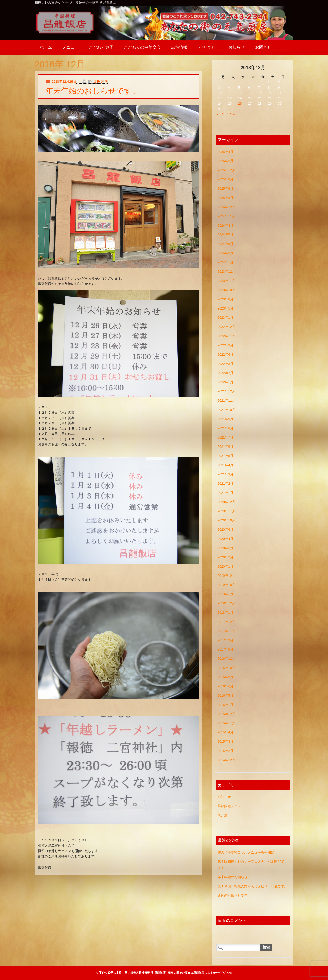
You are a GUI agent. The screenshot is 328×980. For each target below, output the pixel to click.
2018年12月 (226, 603)
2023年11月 (226, 281)
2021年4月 (225, 465)
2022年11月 (226, 336)
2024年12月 (226, 207)
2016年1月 (225, 705)
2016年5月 (225, 695)
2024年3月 (225, 253)
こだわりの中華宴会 (142, 47)
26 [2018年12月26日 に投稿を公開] (240, 104)
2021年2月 (225, 483)
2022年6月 (225, 354)
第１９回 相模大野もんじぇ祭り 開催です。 (253, 886)
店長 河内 (100, 82)
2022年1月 (225, 382)
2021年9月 (225, 419)
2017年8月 (225, 649)
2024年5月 (225, 244)
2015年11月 (226, 723)
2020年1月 (225, 566)
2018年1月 (225, 612)
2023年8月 (225, 299)
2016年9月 (225, 677)
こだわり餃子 (101, 47)
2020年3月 (225, 548)
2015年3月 (225, 742)
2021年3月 (225, 474)
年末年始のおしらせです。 (93, 91)
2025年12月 (226, 170)
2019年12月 (226, 576)
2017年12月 (226, 622)
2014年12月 (226, 760)
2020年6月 (225, 530)
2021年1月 (225, 493)
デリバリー (208, 47)
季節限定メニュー (231, 806)
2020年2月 (225, 557)
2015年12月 (226, 714)
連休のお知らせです (233, 895)
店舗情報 (179, 47)
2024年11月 (226, 216)
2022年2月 (225, 373)
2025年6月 (225, 189)
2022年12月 (226, 327)
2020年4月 (225, 539)
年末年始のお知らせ (233, 877)
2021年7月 (225, 437)
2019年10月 (226, 585)
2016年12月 (226, 659)
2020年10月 (226, 520)
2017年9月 (225, 640)
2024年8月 (225, 225)
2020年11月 (226, 511)
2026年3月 (225, 161)
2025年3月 (225, 198)
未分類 (223, 815)
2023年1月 (225, 318)
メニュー (70, 47)
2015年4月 (225, 732)
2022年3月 (225, 364)
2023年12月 (226, 271)
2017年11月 (226, 631)
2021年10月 (226, 410)
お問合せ (263, 47)
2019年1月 (225, 594)
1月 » (231, 114)
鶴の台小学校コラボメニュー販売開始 (246, 852)
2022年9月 (225, 345)
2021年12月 (226, 391)
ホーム (46, 47)
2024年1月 (225, 262)
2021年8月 (225, 428)
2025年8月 (225, 179)
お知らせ (237, 47)
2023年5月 (225, 308)
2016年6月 (225, 686)
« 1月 (220, 114)
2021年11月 (226, 401)
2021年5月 (225, 456)
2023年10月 (226, 290)
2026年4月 (225, 152)
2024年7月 (225, 235)
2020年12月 (226, 502)
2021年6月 (225, 447)
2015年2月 (225, 751)
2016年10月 (226, 668)
